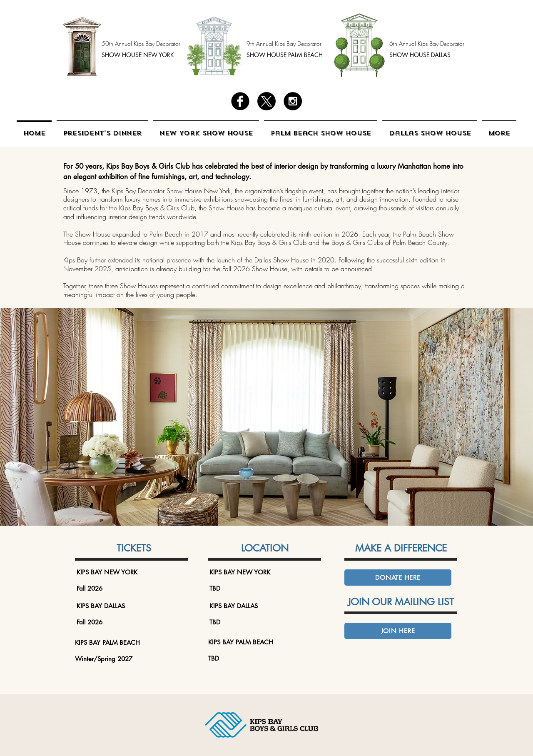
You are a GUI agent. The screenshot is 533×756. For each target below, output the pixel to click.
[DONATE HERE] (398, 578)
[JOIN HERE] (398, 631)
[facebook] (240, 101)
